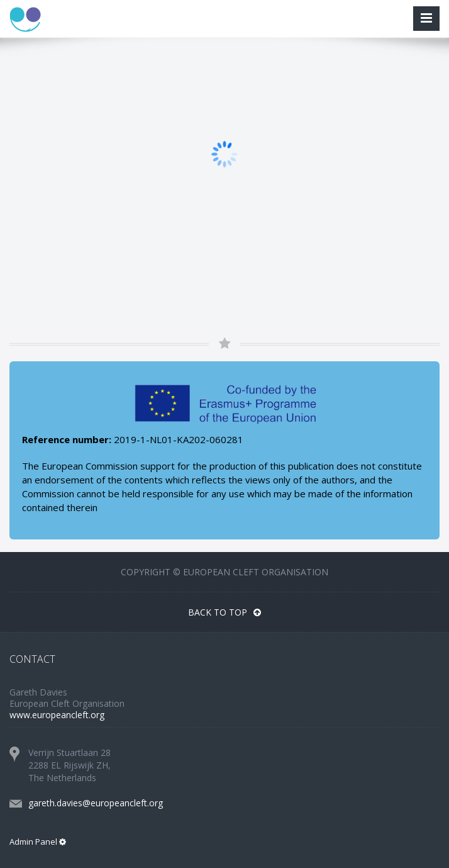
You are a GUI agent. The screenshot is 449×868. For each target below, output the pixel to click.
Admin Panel (38, 842)
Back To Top (224, 612)
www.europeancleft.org (57, 715)
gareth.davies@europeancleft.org (96, 803)
